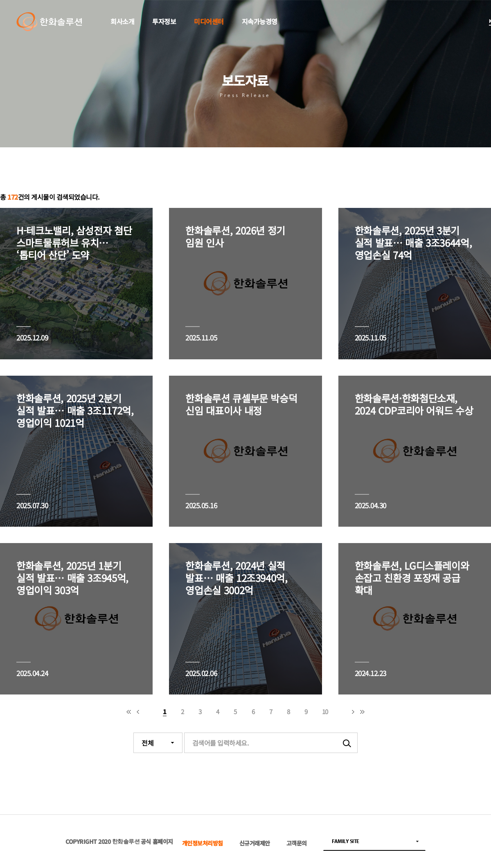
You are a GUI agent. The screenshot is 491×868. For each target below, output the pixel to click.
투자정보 (164, 21)
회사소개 (122, 21)
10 (325, 711)
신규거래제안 (255, 843)
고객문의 (297, 843)
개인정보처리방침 (203, 843)
